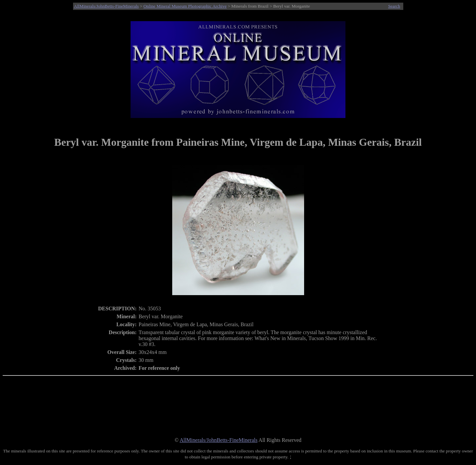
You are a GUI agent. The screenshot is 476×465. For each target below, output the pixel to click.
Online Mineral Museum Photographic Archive (185, 6)
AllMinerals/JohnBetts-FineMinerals (106, 6)
